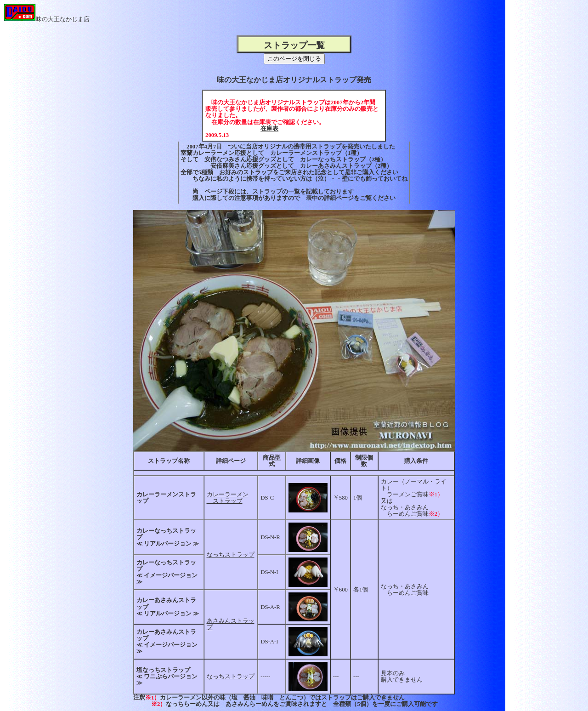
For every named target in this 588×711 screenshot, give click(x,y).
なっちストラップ (231, 555)
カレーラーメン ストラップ (228, 498)
